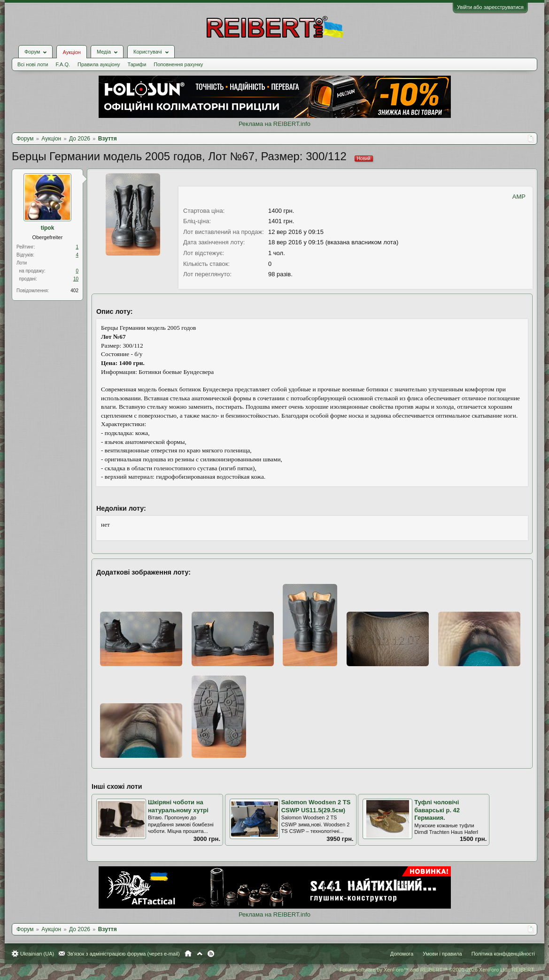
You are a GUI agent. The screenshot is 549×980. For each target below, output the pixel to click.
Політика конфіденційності (503, 954)
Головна (188, 954)
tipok (48, 228)
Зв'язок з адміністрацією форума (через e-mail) (124, 954)
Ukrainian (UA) (37, 954)
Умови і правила (442, 954)
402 (74, 291)
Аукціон (71, 52)
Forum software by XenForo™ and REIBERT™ (437, 970)
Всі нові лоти (33, 64)
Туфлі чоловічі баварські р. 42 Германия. (437, 810)
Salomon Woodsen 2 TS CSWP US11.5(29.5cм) (316, 806)
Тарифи (137, 64)
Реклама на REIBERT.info (274, 124)
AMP (519, 197)
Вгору (200, 954)
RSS (211, 954)
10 (76, 279)
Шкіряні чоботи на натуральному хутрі (178, 806)
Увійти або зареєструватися (490, 7)
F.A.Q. (63, 64)
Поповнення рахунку (178, 64)
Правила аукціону (99, 64)
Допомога (402, 954)
